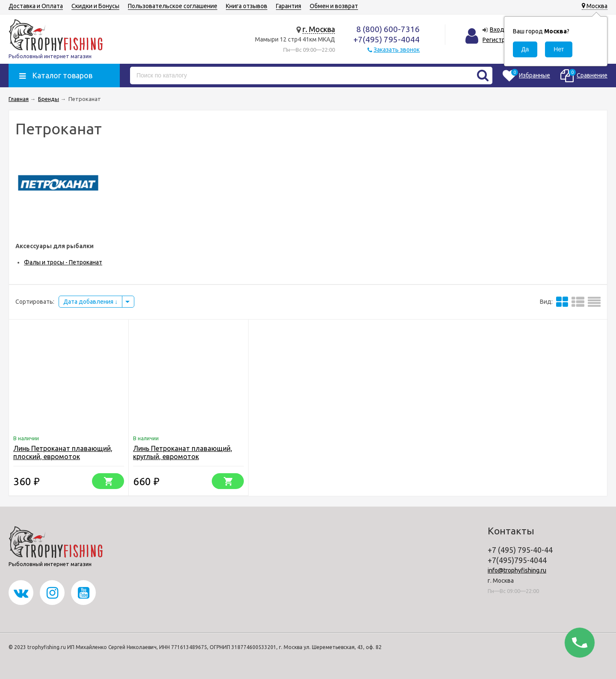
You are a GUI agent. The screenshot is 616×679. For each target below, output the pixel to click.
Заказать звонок (397, 50)
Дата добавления (90, 302)
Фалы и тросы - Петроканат (63, 262)
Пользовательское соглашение (173, 6)
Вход (497, 30)
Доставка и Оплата (36, 6)
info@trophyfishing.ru (517, 570)
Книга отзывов (247, 6)
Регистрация (500, 40)
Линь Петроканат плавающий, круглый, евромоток (183, 452)
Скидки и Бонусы (95, 6)
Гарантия (289, 6)
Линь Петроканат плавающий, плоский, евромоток (63, 452)
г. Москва (319, 29)
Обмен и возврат (334, 6)
